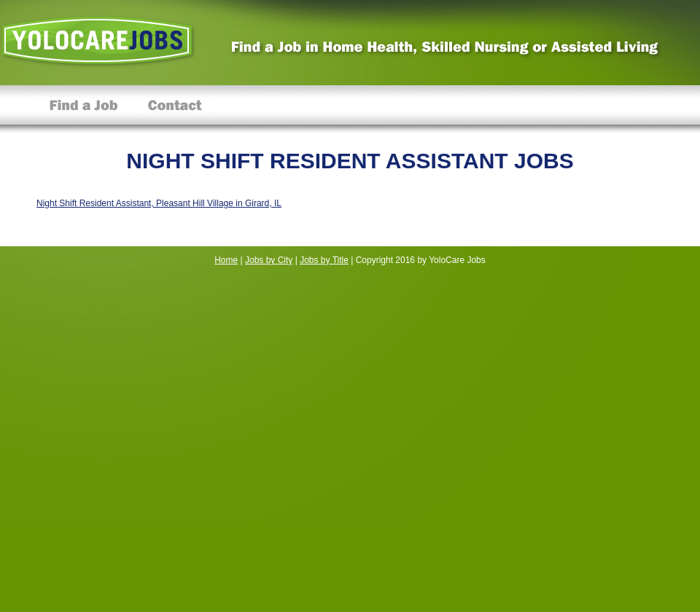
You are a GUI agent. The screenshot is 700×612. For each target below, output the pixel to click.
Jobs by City (269, 260)
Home (226, 260)
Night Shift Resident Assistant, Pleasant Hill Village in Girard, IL (159, 203)
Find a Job (84, 109)
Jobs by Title (324, 260)
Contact (175, 109)
